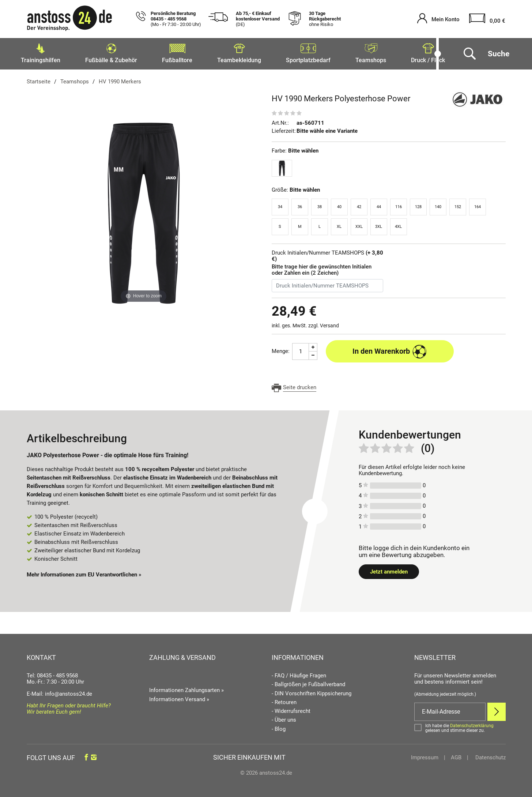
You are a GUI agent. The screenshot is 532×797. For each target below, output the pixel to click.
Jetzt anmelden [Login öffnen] (389, 569)
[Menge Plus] (313, 345)
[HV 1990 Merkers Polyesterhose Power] (144, 211)
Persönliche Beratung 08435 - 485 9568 (176, 19)
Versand (329, 323)
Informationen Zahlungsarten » (186, 688)
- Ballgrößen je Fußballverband (308, 682)
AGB (456, 755)
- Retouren (284, 700)
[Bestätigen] (460, 726)
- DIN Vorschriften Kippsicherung (312, 691)
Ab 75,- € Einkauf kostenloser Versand (258, 19)
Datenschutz (490, 755)
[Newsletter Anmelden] (497, 710)
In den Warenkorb (390, 349)
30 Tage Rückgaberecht (325, 19)
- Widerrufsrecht (291, 709)
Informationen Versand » (179, 697)
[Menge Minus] (313, 354)
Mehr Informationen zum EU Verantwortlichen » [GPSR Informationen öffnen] (84, 572)
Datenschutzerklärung (472, 723)
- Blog (279, 727)
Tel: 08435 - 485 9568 (52, 673)
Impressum (425, 755)
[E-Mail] (450, 710)
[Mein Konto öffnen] (438, 19)
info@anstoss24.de (69, 692)
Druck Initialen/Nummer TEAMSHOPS (327, 254)
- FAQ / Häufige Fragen (299, 674)
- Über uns (284, 718)
